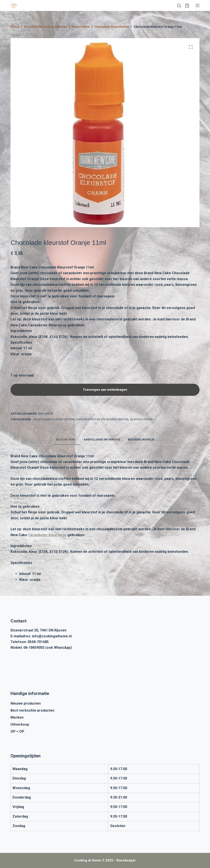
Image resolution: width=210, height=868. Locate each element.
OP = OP (17, 731)
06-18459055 (34, 648)
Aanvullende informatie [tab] (102, 440)
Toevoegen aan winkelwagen (105, 390)
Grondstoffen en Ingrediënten (102, 419)
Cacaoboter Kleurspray (47, 535)
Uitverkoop (20, 724)
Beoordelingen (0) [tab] (141, 440)
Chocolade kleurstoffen (54, 419)
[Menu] (198, 5)
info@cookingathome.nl (52, 636)
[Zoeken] (179, 6)
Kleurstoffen (142, 419)
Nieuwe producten (26, 703)
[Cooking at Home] (14, 5)
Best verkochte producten (32, 710)
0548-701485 (38, 642)
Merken (17, 717)
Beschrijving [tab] (66, 440)
